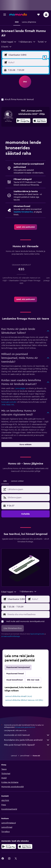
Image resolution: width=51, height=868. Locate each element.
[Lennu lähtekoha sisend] (28, 55)
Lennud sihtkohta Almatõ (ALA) (19, 696)
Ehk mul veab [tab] (33, 680)
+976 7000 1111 (8, 405)
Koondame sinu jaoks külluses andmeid (27, 740)
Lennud (14, 756)
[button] (5, 15)
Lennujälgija (20, 388)
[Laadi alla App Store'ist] (40, 121)
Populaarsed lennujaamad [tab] (18, 667)
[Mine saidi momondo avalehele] (18, 14)
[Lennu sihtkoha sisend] (28, 63)
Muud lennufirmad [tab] (14, 680)
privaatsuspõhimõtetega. (11, 636)
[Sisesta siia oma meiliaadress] (28, 614)
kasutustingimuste (37, 634)
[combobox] (9, 42)
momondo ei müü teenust (27, 735)
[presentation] (40, 121)
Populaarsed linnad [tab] (15, 674)
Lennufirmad (25, 756)
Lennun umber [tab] (17, 481)
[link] (26, 227)
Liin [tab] (5, 481)
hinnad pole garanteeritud (25, 727)
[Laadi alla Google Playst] (23, 121)
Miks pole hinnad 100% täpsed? (27, 745)
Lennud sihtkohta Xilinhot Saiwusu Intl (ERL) (24, 700)
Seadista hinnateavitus (23, 212)
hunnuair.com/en (9, 402)
